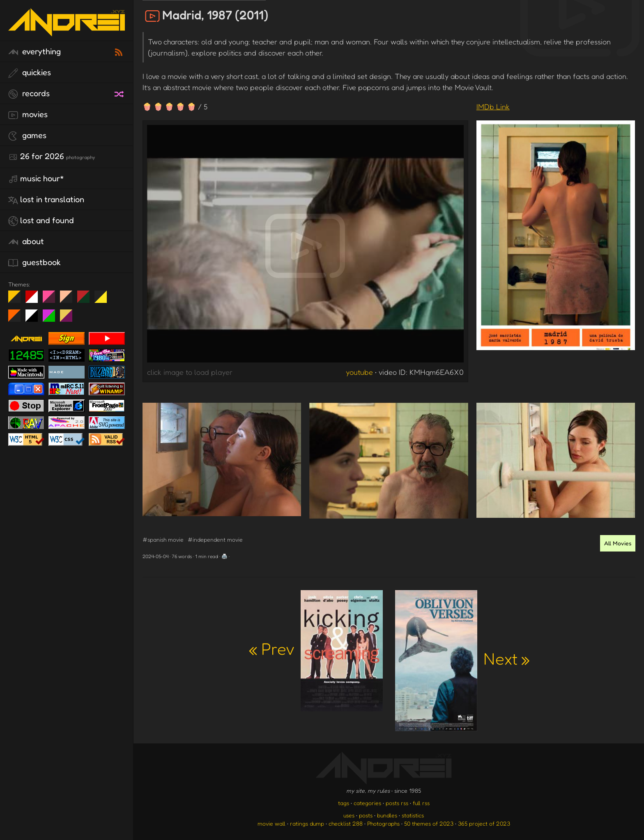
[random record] (120, 93)
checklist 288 (346, 823)
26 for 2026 (52, 157)
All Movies (618, 543)
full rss (421, 803)
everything (34, 52)
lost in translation (46, 200)
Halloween (17, 319)
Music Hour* (36, 179)
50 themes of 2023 (429, 823)
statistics (413, 815)
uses (349, 815)
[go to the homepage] (67, 31)
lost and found (41, 221)
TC (69, 319)
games (27, 136)
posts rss (397, 803)
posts (366, 815)
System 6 (35, 319)
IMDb (493, 106)
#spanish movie (163, 539)
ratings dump (307, 823)
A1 (52, 319)
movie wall (271, 823)
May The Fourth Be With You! (104, 300)
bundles (387, 815)
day (35, 300)
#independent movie (215, 539)
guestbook (34, 263)
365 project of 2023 (484, 823)
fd (52, 300)
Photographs (383, 823)
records (29, 94)
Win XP (118, 297)
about (26, 242)
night (17, 300)
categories (367, 803)
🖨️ (224, 556)
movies (28, 115)
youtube (359, 372)
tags (344, 803)
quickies (30, 73)
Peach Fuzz (69, 300)
